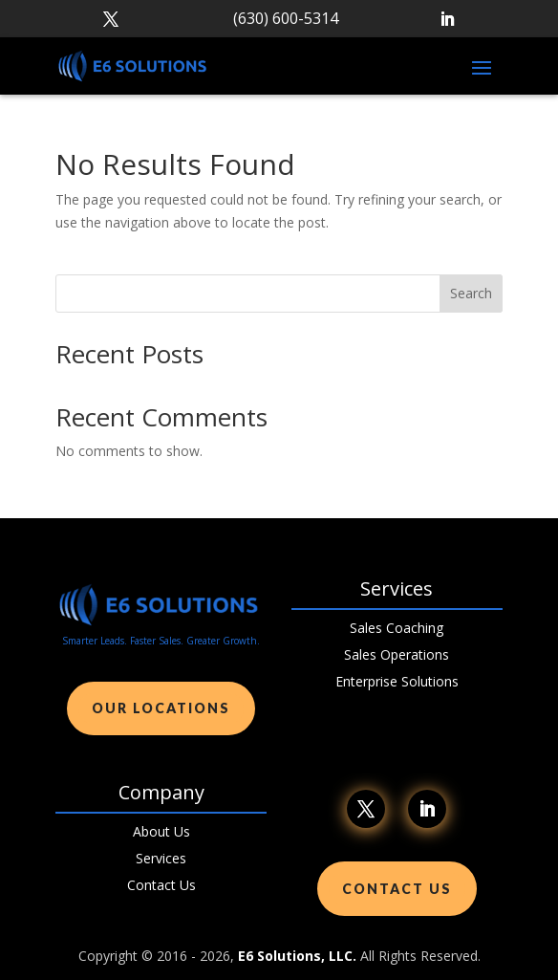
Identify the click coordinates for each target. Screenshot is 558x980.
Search (471, 293)
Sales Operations (397, 654)
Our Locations (161, 708)
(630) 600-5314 (286, 18)
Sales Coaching (397, 628)
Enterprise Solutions (397, 681)
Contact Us (161, 885)
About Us (161, 831)
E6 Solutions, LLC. (297, 956)
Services (161, 858)
